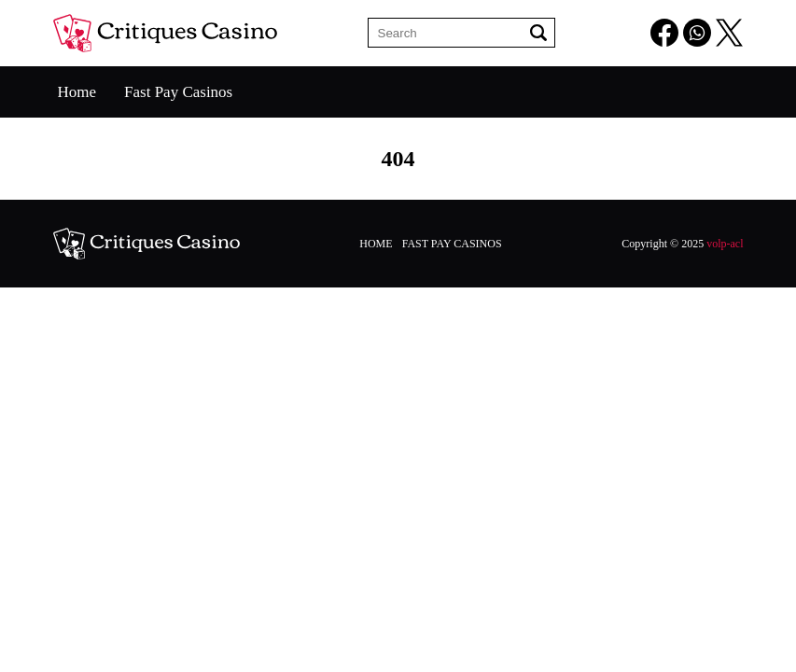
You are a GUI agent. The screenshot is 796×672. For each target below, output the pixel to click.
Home (77, 92)
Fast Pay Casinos (178, 92)
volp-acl (725, 244)
